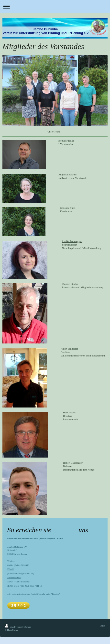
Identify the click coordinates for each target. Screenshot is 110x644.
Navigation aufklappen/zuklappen (55, 7)
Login (102, 626)
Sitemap (27, 627)
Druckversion (14, 627)
